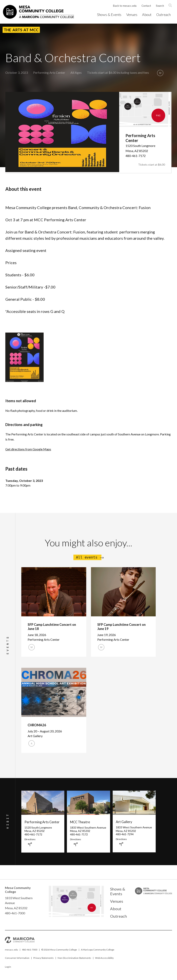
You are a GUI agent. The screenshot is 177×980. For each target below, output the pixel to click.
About (148, 14)
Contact (146, 6)
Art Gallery (123, 824)
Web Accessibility (104, 960)
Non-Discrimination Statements (74, 960)
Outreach (164, 14)
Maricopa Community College (99, 952)
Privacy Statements (44, 960)
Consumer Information (17, 960)
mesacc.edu (11, 952)
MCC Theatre (80, 824)
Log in (8, 969)
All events (87, 557)
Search (160, 6)
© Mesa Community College (59, 952)
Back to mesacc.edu (124, 6)
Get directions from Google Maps (28, 449)
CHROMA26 (37, 726)
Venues (133, 14)
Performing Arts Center (49, 72)
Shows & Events (111, 14)
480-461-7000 (30, 952)
